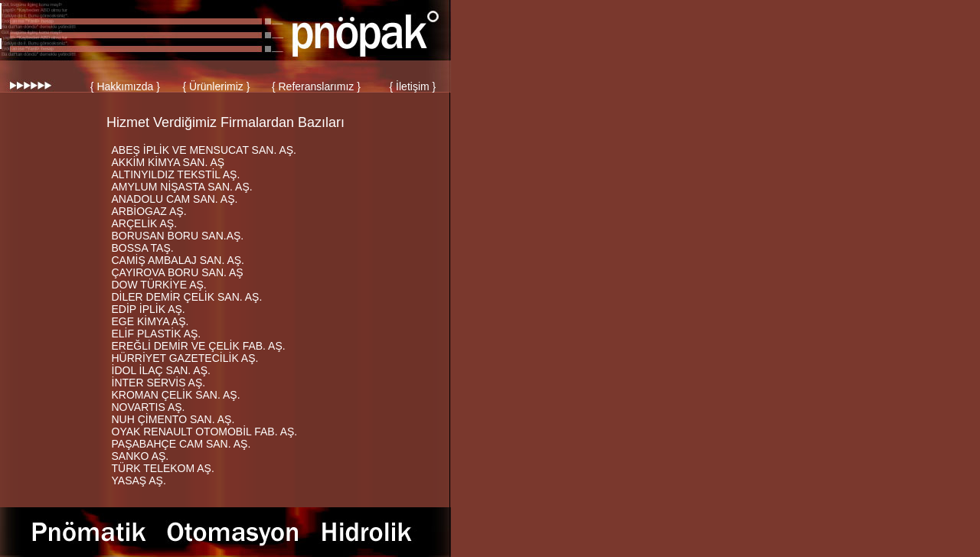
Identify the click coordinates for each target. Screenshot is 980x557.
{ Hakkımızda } (125, 86)
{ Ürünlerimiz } (216, 86)
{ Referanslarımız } (316, 86)
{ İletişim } (413, 86)
